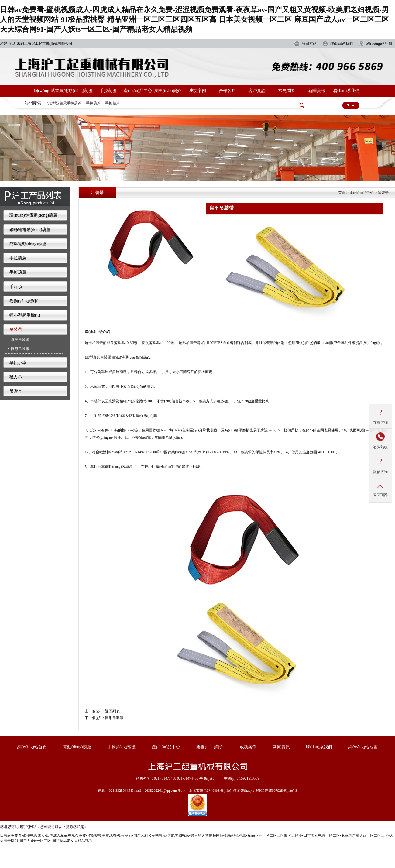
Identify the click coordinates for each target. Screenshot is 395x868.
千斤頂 (16, 287)
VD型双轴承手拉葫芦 (64, 103)
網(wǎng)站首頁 (48, 91)
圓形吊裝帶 (20, 349)
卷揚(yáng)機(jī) (24, 301)
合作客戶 (227, 91)
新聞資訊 (317, 91)
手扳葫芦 (112, 103)
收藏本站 (309, 43)
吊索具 (16, 391)
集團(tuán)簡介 (168, 91)
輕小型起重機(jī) (25, 315)
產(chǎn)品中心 (138, 91)
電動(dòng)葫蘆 (78, 91)
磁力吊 (16, 377)
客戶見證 (257, 91)
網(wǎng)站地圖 (379, 43)
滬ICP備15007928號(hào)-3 (276, 791)
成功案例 (197, 91)
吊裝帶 (16, 329)
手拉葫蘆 (108, 91)
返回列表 (112, 711)
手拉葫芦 (93, 103)
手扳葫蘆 (18, 272)
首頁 (342, 193)
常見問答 (287, 91)
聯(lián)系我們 (342, 43)
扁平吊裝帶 (20, 339)
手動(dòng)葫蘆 (121, 747)
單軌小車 (18, 363)
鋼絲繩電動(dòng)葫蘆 (30, 230)
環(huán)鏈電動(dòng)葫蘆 (33, 215)
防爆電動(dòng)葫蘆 (28, 244)
